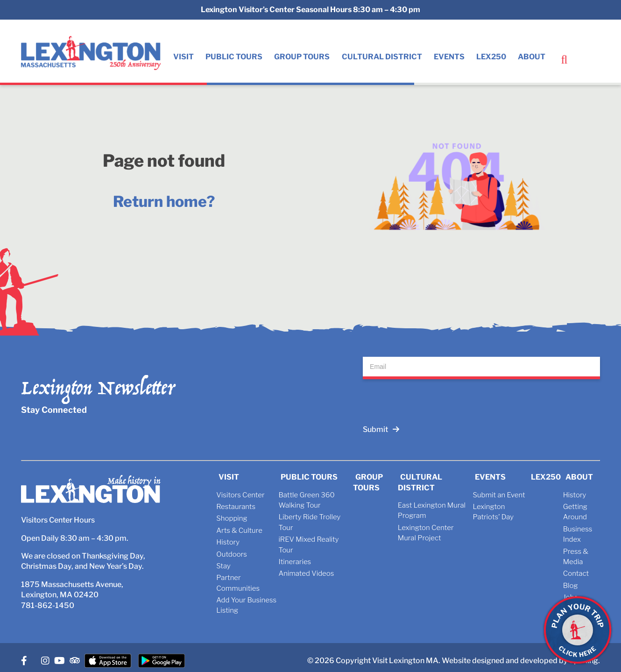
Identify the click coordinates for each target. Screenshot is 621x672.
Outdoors (231, 554)
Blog (571, 586)
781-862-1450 (48, 605)
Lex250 (491, 57)
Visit (183, 57)
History (228, 542)
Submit (381, 429)
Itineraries (295, 562)
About (532, 57)
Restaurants (236, 507)
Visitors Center (240, 495)
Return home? (164, 202)
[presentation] (434, 397)
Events (449, 57)
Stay (223, 566)
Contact (576, 573)
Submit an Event (499, 495)
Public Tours (234, 57)
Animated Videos (306, 573)
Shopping (232, 518)
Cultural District (382, 57)
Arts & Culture (239, 531)
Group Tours (302, 57)
